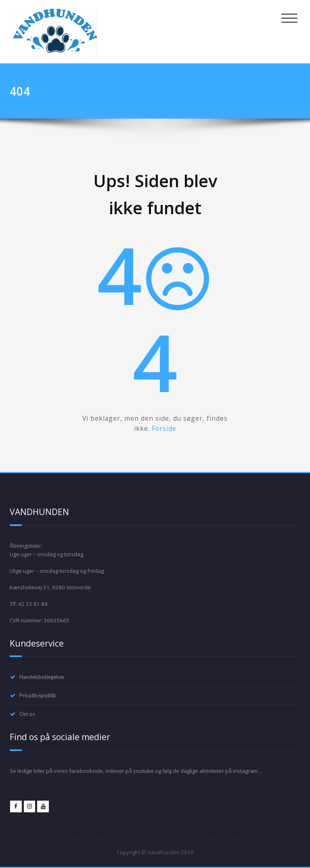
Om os (27, 714)
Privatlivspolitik (38, 695)
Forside (164, 428)
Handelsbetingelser (42, 677)
